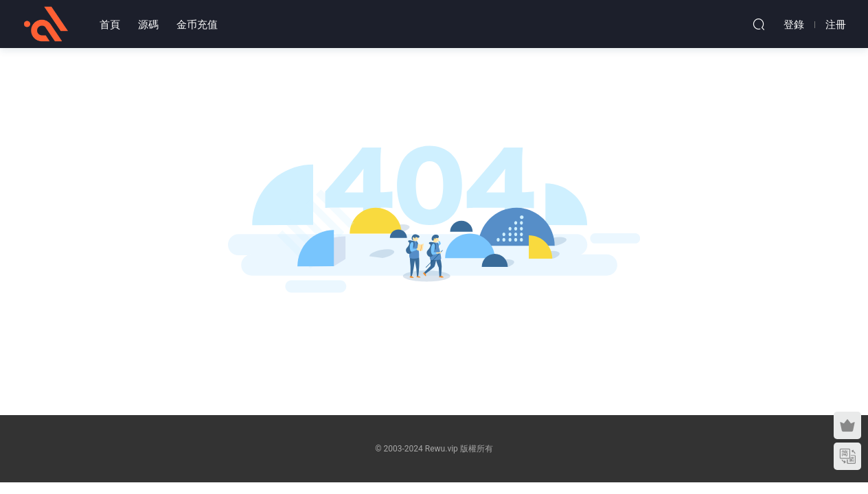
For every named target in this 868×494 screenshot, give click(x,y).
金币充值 (197, 25)
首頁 (110, 25)
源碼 (148, 25)
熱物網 (46, 24)
